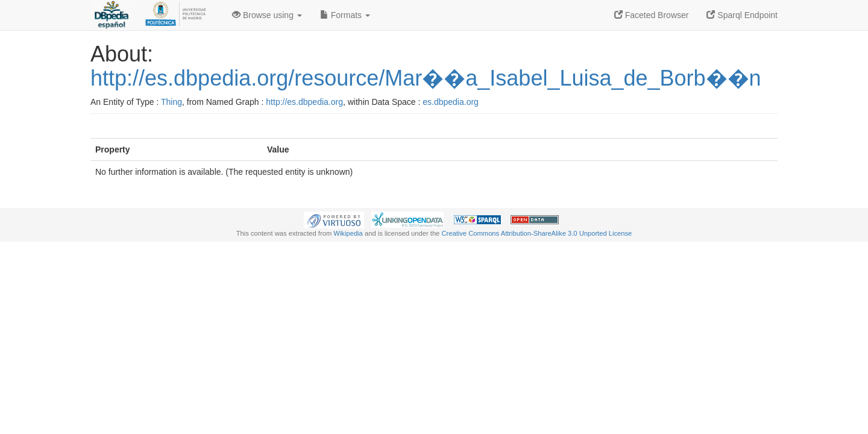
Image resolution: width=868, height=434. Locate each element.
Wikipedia (348, 233)
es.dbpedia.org (451, 102)
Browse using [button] (267, 15)
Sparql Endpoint (742, 15)
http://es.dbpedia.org (304, 102)
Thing (171, 102)
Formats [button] (345, 15)
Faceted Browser (652, 15)
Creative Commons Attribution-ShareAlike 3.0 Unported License (536, 233)
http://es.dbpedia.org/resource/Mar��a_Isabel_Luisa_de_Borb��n (426, 78)
